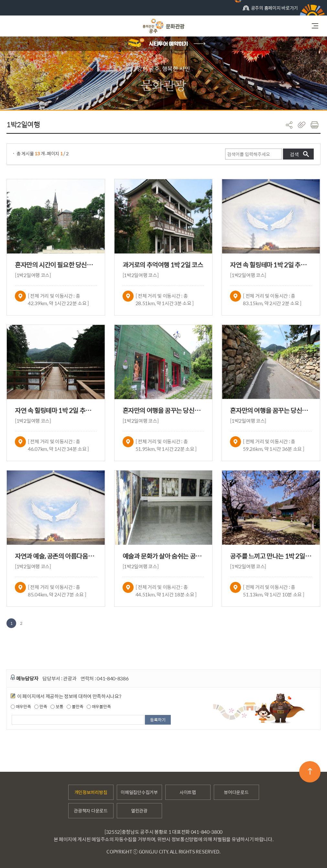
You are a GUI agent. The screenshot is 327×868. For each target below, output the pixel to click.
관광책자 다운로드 (91, 811)
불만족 (75, 707)
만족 (41, 707)
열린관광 (139, 811)
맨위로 (310, 771)
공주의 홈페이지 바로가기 (270, 10)
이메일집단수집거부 (139, 792)
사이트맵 (188, 792)
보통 (57, 707)
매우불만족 (99, 707)
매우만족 (21, 707)
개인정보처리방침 (91, 792)
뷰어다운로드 (236, 792)
